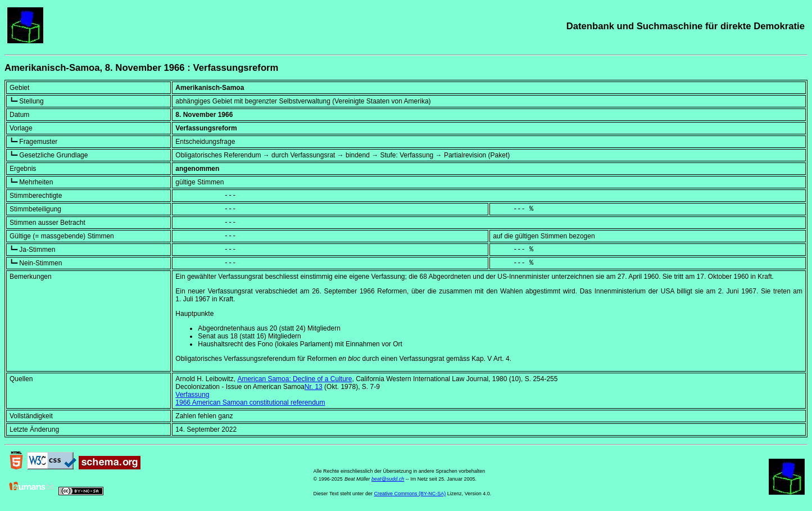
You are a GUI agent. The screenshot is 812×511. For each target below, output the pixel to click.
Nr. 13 (314, 387)
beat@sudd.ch (388, 479)
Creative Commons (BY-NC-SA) (410, 494)
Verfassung (192, 395)
